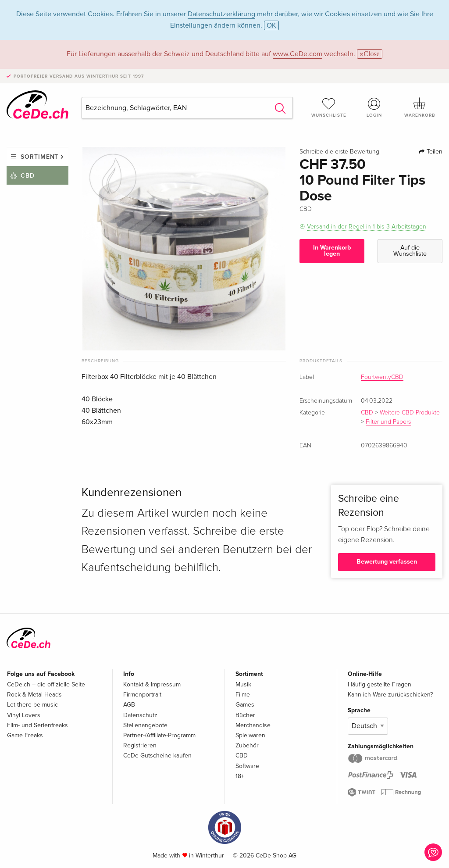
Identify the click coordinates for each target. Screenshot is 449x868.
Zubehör (247, 745)
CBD (28, 176)
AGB (129, 705)
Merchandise (253, 725)
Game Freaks (25, 735)
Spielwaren (250, 735)
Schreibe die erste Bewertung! (340, 152)
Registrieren (140, 745)
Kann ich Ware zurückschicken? (390, 695)
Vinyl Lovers (24, 715)
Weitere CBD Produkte (410, 413)
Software (247, 766)
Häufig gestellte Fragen (380, 684)
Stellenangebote (145, 725)
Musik (243, 684)
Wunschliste (329, 107)
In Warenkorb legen (332, 251)
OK (271, 25)
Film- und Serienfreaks (37, 725)
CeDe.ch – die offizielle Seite (46, 684)
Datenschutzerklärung (221, 14)
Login (374, 107)
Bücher (245, 715)
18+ (240, 776)
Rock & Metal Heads (34, 695)
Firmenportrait (142, 695)
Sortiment (39, 157)
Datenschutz (140, 715)
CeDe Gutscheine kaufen (157, 755)
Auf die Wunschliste (410, 251)
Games (245, 705)
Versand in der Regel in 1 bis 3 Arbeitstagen (367, 227)
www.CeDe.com (298, 54)
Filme (243, 695)
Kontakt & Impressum (152, 684)
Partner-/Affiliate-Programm (159, 735)
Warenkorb (420, 107)
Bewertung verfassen (387, 562)
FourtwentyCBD (382, 377)
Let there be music (32, 705)
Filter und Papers (388, 422)
